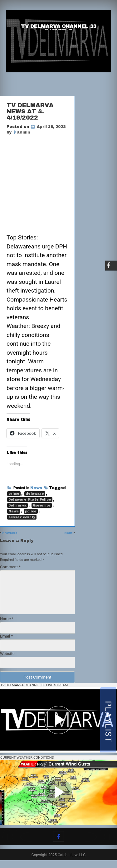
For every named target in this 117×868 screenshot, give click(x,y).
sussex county (22, 520)
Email (6, 638)
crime (14, 496)
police (31, 514)
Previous (11, 535)
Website (7, 656)
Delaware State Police (30, 502)
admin (23, 132)
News (36, 490)
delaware (35, 496)
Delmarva (17, 508)
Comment (10, 569)
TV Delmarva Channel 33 (59, 27)
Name (7, 621)
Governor (42, 508)
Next (68, 535)
